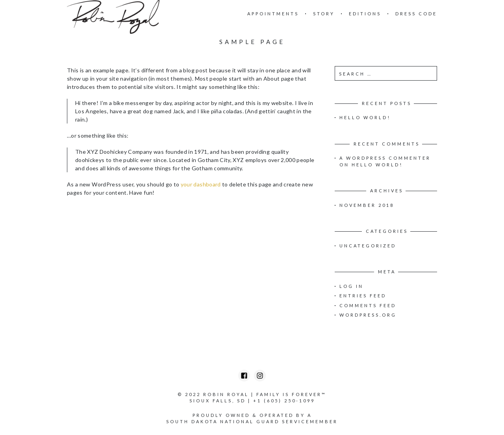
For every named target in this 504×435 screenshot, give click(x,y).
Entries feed (363, 296)
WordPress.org (368, 315)
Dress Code (416, 14)
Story (324, 14)
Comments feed (368, 305)
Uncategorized (368, 246)
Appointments (273, 14)
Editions (365, 14)
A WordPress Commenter (385, 158)
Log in (351, 286)
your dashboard (201, 184)
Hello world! (365, 117)
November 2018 (367, 205)
